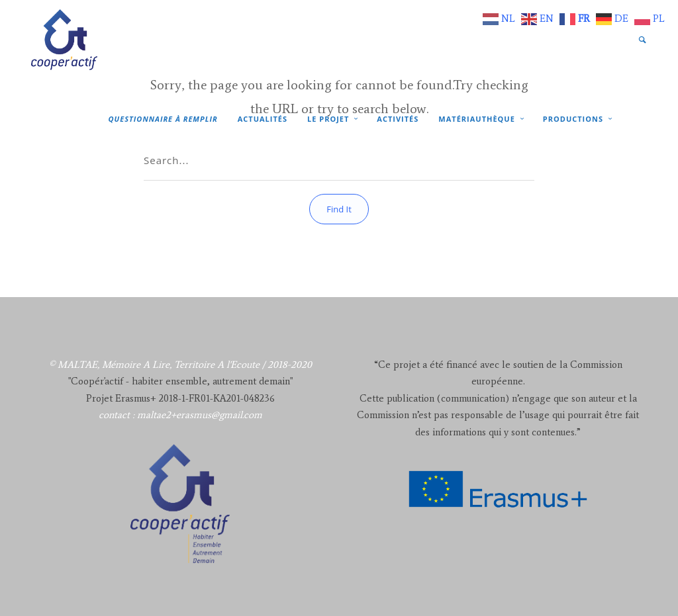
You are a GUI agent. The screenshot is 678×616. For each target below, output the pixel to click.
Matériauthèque (476, 119)
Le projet (328, 119)
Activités (398, 119)
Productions (573, 119)
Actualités (263, 119)
